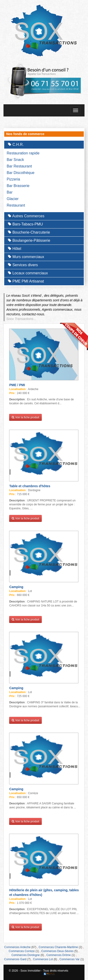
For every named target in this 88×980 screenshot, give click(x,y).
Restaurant (16, 205)
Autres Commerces (26, 216)
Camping (16, 587)
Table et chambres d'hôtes (30, 486)
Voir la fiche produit (25, 417)
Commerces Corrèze (22, 951)
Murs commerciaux (26, 257)
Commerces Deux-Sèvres (57, 951)
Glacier (13, 199)
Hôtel (15, 249)
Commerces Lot (43, 959)
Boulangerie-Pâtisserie (29, 240)
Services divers (23, 265)
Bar (10, 192)
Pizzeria (13, 179)
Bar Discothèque (20, 173)
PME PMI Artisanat (26, 281)
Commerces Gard (15, 959)
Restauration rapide (23, 153)
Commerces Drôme (59, 955)
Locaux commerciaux (28, 273)
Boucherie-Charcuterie (29, 232)
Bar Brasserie (18, 186)
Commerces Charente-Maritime (58, 947)
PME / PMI (17, 385)
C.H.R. (16, 145)
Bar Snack (15, 160)
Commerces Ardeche (17, 947)
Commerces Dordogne (26, 955)
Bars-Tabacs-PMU (25, 224)
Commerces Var (69, 959)
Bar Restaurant (19, 166)
